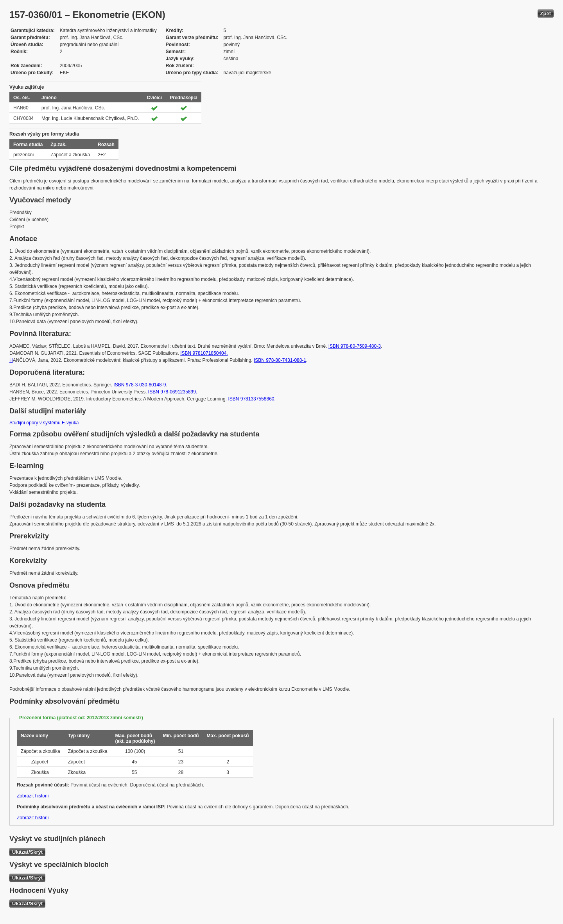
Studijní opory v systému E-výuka (44, 423)
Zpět (546, 13)
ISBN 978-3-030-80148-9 (140, 385)
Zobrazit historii (33, 796)
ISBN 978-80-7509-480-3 (355, 346)
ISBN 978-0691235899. (173, 392)
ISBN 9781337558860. (252, 399)
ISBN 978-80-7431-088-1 (280, 360)
